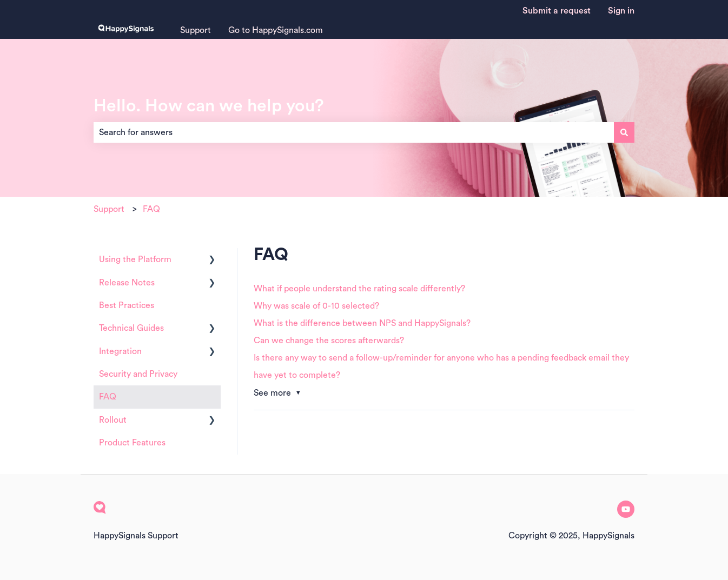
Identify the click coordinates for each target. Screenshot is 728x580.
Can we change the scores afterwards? (329, 341)
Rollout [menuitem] (113, 420)
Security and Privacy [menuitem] (138, 374)
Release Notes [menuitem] (127, 283)
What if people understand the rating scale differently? (359, 289)
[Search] (624, 132)
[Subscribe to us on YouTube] (626, 509)
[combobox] (354, 132)
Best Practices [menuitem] (127, 305)
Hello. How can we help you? (209, 106)
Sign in (621, 11)
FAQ (151, 209)
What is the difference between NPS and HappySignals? (362, 323)
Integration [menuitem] (120, 351)
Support (196, 30)
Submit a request (557, 11)
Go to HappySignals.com (276, 30)
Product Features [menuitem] (132, 443)
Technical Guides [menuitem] (131, 328)
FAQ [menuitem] (108, 397)
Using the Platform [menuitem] (135, 259)
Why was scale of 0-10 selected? (316, 306)
